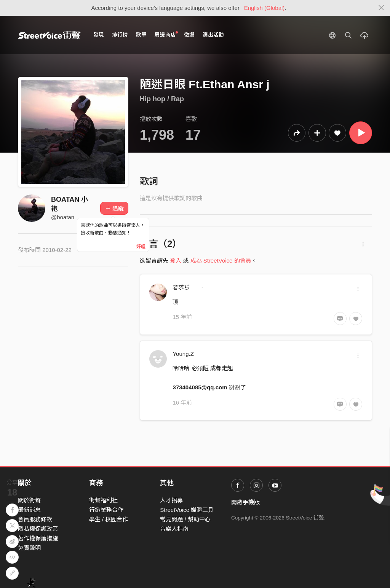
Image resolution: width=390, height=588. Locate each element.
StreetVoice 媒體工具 (187, 510)
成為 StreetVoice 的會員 (221, 261)
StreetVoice (49, 35)
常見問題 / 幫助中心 (185, 519)
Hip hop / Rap (162, 99)
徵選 (189, 35)
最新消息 (29, 510)
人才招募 (171, 500)
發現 (99, 35)
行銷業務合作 (106, 510)
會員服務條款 (35, 519)
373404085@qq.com (200, 387)
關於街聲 (29, 500)
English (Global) (265, 8)
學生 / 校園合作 (109, 519)
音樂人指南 (174, 529)
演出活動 (213, 35)
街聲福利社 (103, 500)
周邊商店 (166, 34)
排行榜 (120, 35)
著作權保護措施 (38, 538)
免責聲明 (29, 548)
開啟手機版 (245, 502)
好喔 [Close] (141, 247)
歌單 (141, 35)
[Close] (381, 8)
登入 (176, 261)
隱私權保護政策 (38, 529)
